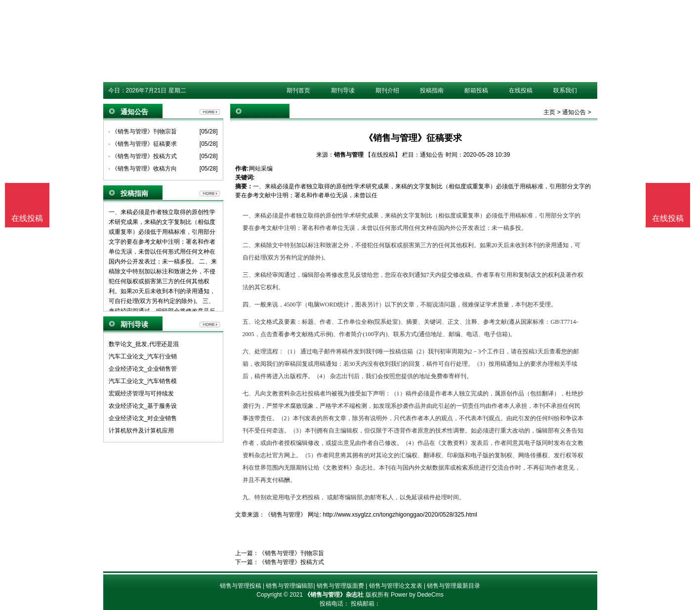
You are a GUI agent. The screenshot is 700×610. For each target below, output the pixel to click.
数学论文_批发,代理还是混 (144, 344)
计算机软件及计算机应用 (141, 431)
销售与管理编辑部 (289, 586)
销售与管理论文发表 (396, 586)
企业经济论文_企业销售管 (143, 369)
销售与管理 (349, 155)
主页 (549, 112)
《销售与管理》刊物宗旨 (291, 553)
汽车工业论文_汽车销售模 (143, 381)
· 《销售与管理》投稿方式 (143, 156)
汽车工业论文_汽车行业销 (143, 356)
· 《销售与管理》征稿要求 (143, 144)
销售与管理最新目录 (453, 586)
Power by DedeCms (417, 595)
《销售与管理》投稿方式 (291, 562)
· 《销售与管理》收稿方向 (143, 169)
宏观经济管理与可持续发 (141, 393)
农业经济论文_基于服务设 (143, 406)
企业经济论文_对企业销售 (143, 418)
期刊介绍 (387, 90)
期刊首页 (298, 90)
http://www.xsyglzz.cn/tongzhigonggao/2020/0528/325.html (400, 515)
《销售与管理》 (286, 515)
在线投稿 (521, 90)
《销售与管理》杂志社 (334, 595)
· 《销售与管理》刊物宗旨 (143, 131)
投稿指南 (432, 90)
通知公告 (574, 112)
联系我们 (565, 90)
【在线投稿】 (383, 155)
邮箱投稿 (476, 90)
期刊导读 (343, 90)
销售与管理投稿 (241, 586)
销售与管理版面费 (340, 586)
